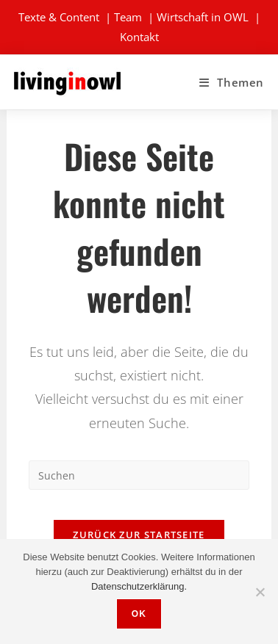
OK (139, 614)
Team (128, 17)
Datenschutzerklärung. (139, 586)
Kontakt (139, 37)
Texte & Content (59, 17)
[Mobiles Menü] (232, 82)
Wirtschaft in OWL (203, 17)
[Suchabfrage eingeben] (139, 475)
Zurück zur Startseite (139, 535)
